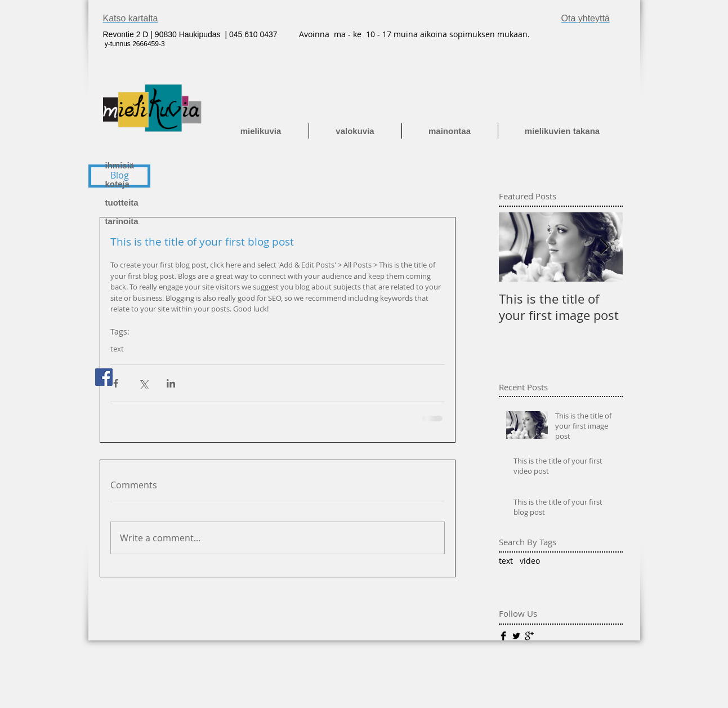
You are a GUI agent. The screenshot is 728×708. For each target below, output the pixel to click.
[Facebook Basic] (503, 636)
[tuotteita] (144, 202)
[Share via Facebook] (116, 383)
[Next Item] (605, 247)
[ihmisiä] (144, 165)
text (117, 349)
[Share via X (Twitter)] (143, 383)
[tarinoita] (144, 221)
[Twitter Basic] (516, 636)
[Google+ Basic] (529, 636)
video (530, 561)
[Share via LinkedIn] (171, 383)
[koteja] (144, 184)
